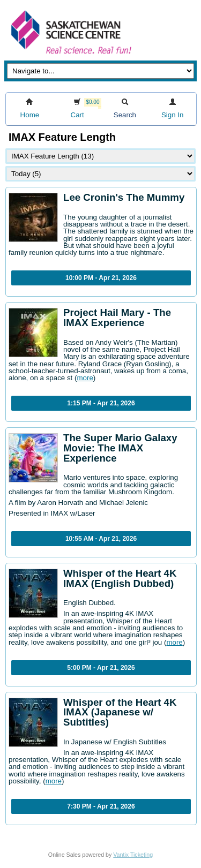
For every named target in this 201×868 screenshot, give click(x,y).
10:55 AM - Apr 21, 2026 (101, 539)
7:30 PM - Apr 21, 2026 (101, 806)
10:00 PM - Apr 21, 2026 (101, 278)
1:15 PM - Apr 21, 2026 (101, 403)
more (85, 378)
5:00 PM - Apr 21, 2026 (101, 668)
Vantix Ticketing (133, 855)
